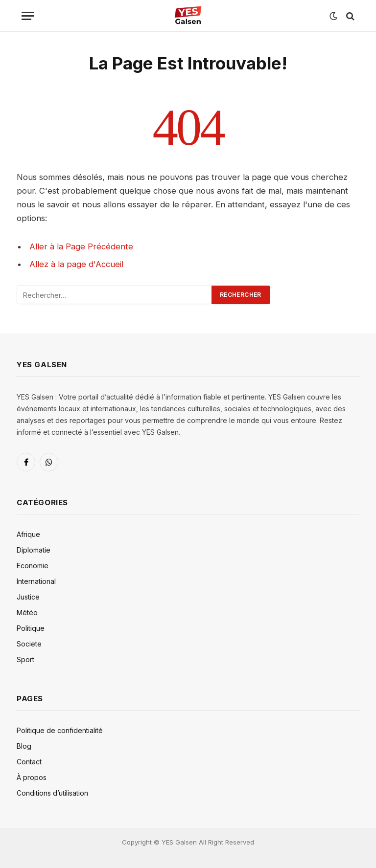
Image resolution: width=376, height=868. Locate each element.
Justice (28, 597)
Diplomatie (34, 550)
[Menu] (28, 16)
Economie (33, 566)
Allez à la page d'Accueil (76, 264)
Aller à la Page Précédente (81, 246)
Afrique (28, 534)
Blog (24, 746)
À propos (32, 777)
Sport (25, 659)
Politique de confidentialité (60, 730)
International (36, 581)
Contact (29, 762)
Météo (27, 612)
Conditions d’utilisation (52, 793)
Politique (31, 628)
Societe (29, 644)
